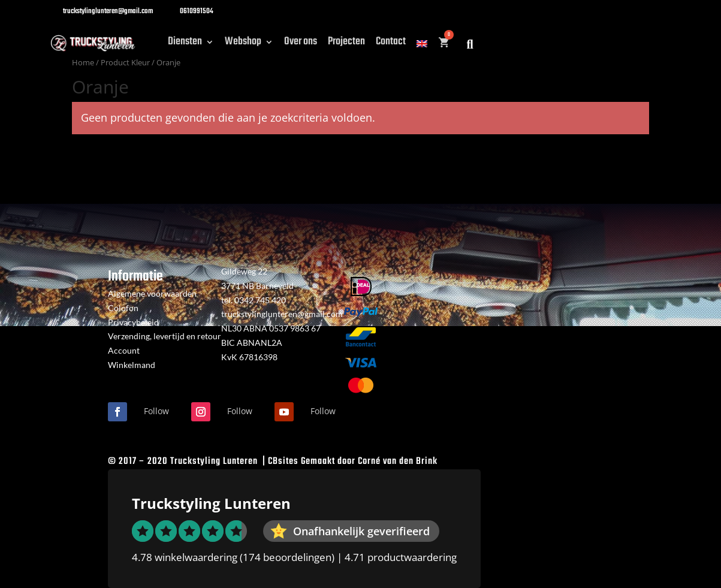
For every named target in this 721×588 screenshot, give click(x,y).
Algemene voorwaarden (152, 293)
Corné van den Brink (398, 462)
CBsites (283, 462)
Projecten (346, 44)
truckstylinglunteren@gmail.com (282, 314)
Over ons (301, 44)
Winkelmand (132, 365)
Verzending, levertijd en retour (165, 336)
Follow (156, 411)
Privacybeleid (133, 322)
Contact (391, 44)
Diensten (185, 44)
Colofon (123, 308)
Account (124, 350)
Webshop (243, 44)
